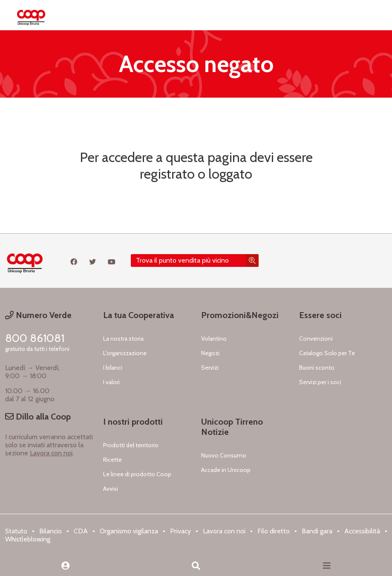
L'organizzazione (125, 353)
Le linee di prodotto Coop (137, 474)
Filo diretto (274, 531)
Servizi (210, 368)
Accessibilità (362, 531)
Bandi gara (317, 531)
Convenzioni (316, 339)
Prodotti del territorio (131, 445)
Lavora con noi (51, 453)
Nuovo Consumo (224, 455)
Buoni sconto (317, 368)
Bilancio (50, 531)
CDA (81, 531)
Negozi (210, 353)
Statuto (16, 531)
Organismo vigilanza (129, 531)
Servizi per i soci (320, 382)
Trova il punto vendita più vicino (182, 260)
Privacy (180, 531)
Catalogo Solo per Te (327, 353)
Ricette (112, 460)
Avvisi (111, 489)
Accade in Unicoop (226, 470)
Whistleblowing (28, 539)
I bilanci (113, 368)
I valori (111, 382)
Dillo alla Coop (38, 417)
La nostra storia (123, 339)
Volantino (214, 339)
